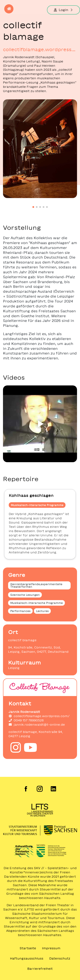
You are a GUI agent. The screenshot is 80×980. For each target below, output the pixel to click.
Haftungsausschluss (27, 958)
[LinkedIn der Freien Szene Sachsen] (54, 789)
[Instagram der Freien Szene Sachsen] (40, 789)
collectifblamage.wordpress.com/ (40, 49)
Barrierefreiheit (40, 969)
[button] (9, 9)
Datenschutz (60, 958)
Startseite (28, 948)
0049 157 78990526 (26, 720)
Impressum (51, 948)
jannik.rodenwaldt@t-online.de (37, 725)
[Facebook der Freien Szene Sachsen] (26, 789)
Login (63, 10)
